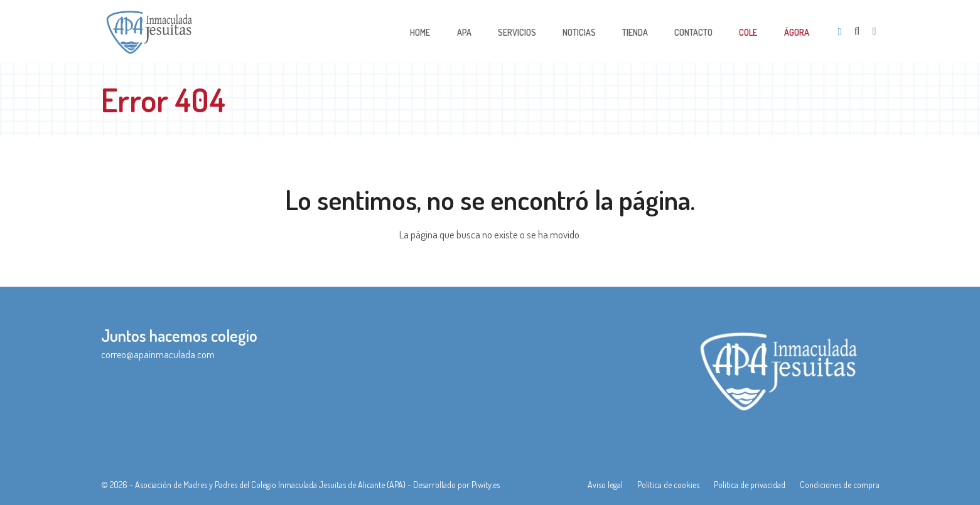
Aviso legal (605, 485)
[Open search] (857, 31)
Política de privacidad (750, 485)
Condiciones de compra (840, 485)
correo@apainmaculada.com (158, 354)
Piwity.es (486, 485)
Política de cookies (668, 485)
